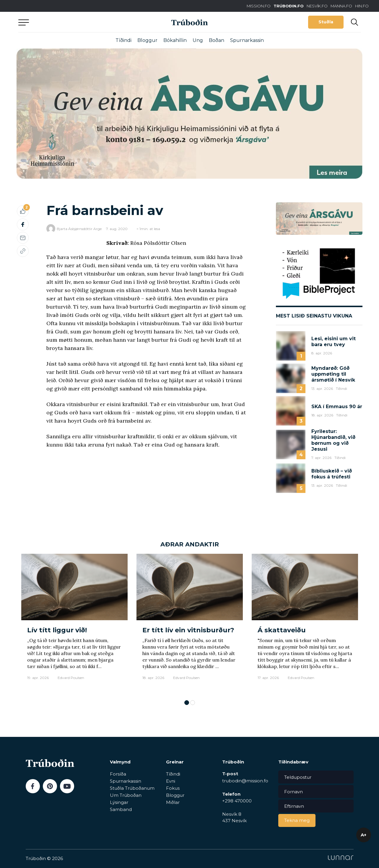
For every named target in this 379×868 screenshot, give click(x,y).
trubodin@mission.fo (245, 781)
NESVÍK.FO (317, 6)
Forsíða (118, 774)
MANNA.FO (341, 6)
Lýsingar (119, 802)
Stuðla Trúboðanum (132, 788)
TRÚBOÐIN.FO (289, 6)
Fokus (173, 788)
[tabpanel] (74, 624)
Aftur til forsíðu (73, 22)
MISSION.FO (259, 6)
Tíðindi (123, 40)
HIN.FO (362, 6)
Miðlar (173, 802)
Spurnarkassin (247, 40)
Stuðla (326, 22)
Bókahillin (175, 40)
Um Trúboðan (126, 795)
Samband (121, 809)
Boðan (217, 40)
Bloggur (147, 40)
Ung (198, 40)
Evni (171, 781)
